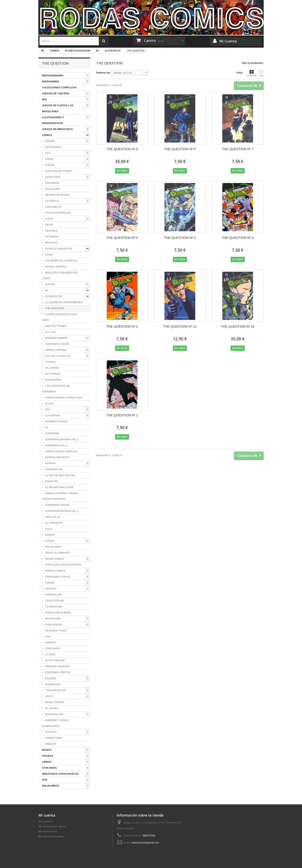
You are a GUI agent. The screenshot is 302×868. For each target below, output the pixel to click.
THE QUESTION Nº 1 (122, 415)
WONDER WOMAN (56, 338)
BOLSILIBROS (51, 786)
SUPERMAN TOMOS (57, 344)
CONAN (49, 541)
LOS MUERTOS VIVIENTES (61, 261)
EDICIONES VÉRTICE (57, 672)
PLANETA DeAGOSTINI (58, 249)
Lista (261, 73)
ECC (47, 153)
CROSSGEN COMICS (57, 577)
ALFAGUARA (52, 189)
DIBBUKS (50, 744)
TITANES (50, 362)
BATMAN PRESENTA (57, 457)
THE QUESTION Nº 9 (122, 149)
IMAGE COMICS (54, 559)
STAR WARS (52, 648)
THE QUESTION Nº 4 (180, 238)
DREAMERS (52, 183)
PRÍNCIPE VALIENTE (57, 666)
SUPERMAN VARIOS (57, 505)
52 (46, 427)
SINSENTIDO (52, 684)
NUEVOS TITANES (56, 326)
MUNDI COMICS (54, 702)
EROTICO (51, 732)
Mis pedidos (46, 821)
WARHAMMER (51, 81)
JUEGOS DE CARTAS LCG (58, 105)
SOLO (48, 529)
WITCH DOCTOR (55, 660)
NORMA (49, 141)
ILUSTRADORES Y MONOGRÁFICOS (53, 120)
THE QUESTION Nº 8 (180, 149)
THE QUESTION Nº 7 (238, 149)
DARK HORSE (53, 625)
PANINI (49, 159)
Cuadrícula (252, 73)
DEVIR (49, 225)
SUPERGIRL (52, 433)
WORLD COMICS (55, 571)
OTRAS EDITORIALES (58, 213)
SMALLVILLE (52, 517)
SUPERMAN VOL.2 (56, 445)
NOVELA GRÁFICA (56, 267)
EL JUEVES (52, 708)
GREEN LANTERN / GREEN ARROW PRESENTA (60, 496)
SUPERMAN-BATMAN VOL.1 (61, 511)
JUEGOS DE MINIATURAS (57, 129)
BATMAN (50, 463)
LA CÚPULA (52, 201)
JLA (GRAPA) (52, 415)
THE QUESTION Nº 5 (122, 238)
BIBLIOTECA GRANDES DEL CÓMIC (60, 275)
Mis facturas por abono (52, 826)
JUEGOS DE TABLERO (56, 93)
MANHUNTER (53, 380)
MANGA (47, 750)
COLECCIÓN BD (54, 601)
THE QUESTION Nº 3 (238, 238)
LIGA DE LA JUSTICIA (57, 356)
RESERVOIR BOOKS (57, 195)
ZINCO (49, 696)
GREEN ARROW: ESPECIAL (61, 451)
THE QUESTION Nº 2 (122, 327)
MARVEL (50, 284)
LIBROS (47, 762)
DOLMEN (50, 678)
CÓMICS (47, 135)
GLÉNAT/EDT (53, 177)
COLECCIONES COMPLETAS (59, 87)
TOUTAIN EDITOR (55, 690)
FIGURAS (48, 756)
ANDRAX (50, 642)
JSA (47, 410)
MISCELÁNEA (50, 111)
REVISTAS (51, 243)
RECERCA (51, 231)
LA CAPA (50, 654)
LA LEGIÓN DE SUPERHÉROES (63, 302)
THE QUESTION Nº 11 (180, 327)
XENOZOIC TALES (56, 631)
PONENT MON (53, 738)
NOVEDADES (53, 147)
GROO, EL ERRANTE (57, 553)
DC (47, 290)
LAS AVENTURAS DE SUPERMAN (56, 389)
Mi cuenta (47, 815)
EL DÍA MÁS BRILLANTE (59, 487)
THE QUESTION (54, 308)
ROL (45, 99)
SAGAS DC (51, 481)
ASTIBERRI (51, 237)
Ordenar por (103, 73)
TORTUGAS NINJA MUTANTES (63, 565)
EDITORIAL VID (54, 714)
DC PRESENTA (54, 523)
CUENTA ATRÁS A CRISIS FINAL (64, 398)
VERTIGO (50, 589)
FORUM (49, 165)
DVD (45, 780)
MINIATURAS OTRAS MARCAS (60, 774)
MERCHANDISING (53, 75)
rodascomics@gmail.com (145, 843)
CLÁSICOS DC (53, 296)
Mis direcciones (48, 831)
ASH (47, 636)
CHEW (49, 255)
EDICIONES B (53, 207)
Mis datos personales (51, 836)
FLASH (49, 404)
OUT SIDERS (52, 374)
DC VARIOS (52, 368)
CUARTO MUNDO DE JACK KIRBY (60, 317)
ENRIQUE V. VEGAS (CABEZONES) (55, 723)
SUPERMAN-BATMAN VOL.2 (61, 439)
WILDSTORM (52, 619)
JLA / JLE (50, 332)
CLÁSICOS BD (53, 607)
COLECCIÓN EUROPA (58, 613)
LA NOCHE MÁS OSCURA (60, 475)
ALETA (49, 219)
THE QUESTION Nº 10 (238, 327)
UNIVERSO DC (54, 469)
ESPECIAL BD (53, 595)
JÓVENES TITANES (56, 421)
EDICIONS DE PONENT (59, 171)
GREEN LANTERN (55, 350)
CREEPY (50, 535)
